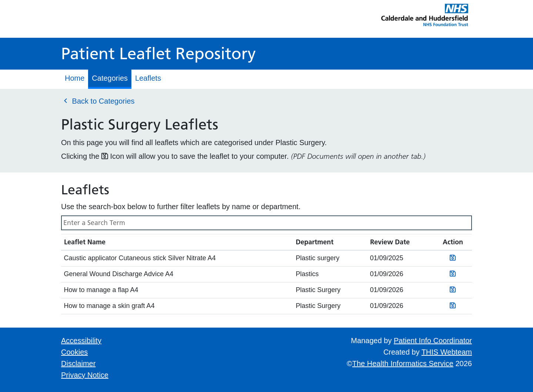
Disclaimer (78, 363)
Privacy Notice (85, 375)
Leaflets (148, 78)
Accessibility (81, 341)
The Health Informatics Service (403, 363)
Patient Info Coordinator (433, 341)
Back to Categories (98, 101)
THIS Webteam (447, 352)
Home (75, 78)
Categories (110, 78)
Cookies (74, 352)
